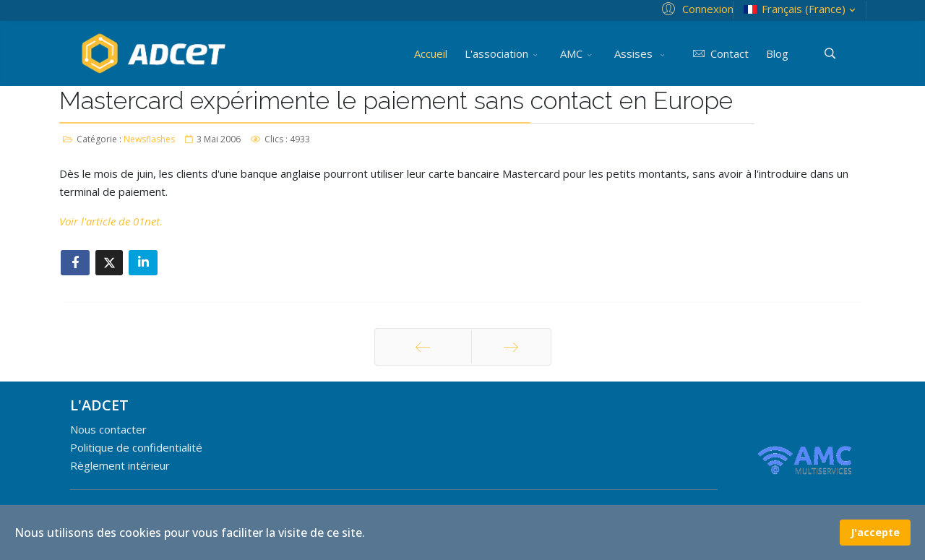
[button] (696, 8)
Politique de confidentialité (136, 447)
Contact (718, 53)
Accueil (431, 53)
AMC (571, 53)
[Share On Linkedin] (143, 263)
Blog (777, 53)
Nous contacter (108, 429)
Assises (635, 53)
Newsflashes (149, 139)
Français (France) (801, 9)
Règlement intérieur (120, 465)
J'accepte (875, 532)
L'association (496, 53)
